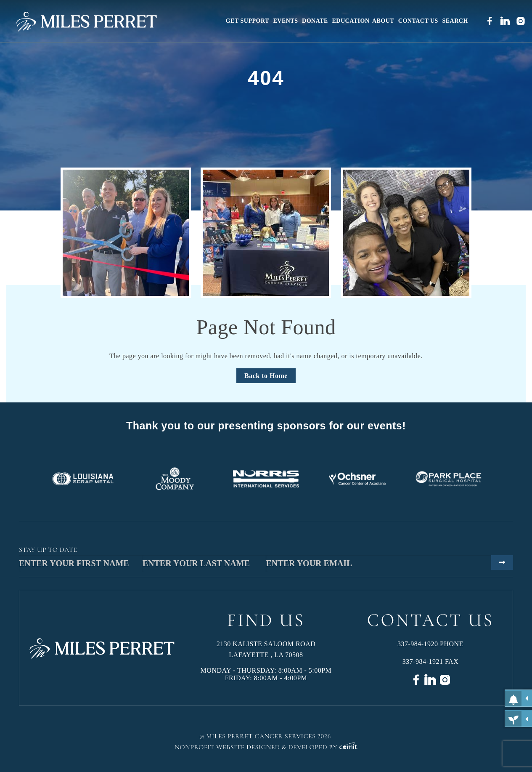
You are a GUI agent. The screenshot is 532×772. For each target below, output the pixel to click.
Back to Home (266, 376)
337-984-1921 (423, 662)
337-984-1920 (418, 644)
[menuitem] (248, 21)
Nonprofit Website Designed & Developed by (266, 747)
